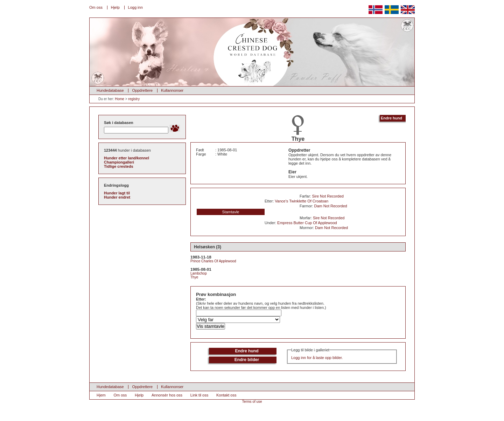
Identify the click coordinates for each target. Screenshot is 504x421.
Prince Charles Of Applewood (213, 261)
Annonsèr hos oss (167, 395)
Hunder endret (117, 197)
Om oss (96, 7)
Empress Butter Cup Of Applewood (307, 223)
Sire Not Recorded (328, 196)
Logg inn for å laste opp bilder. (317, 358)
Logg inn (135, 7)
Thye (194, 277)
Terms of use (252, 402)
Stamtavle (231, 212)
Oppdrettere (142, 90)
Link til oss (199, 395)
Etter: (201, 299)
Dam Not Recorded (331, 206)
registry (134, 99)
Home (120, 99)
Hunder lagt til (117, 193)
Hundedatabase (110, 90)
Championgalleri (119, 162)
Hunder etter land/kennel (127, 158)
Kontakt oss (226, 395)
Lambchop (199, 273)
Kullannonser (172, 90)
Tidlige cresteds (119, 166)
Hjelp (115, 7)
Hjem (101, 395)
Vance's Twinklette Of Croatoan (302, 201)
